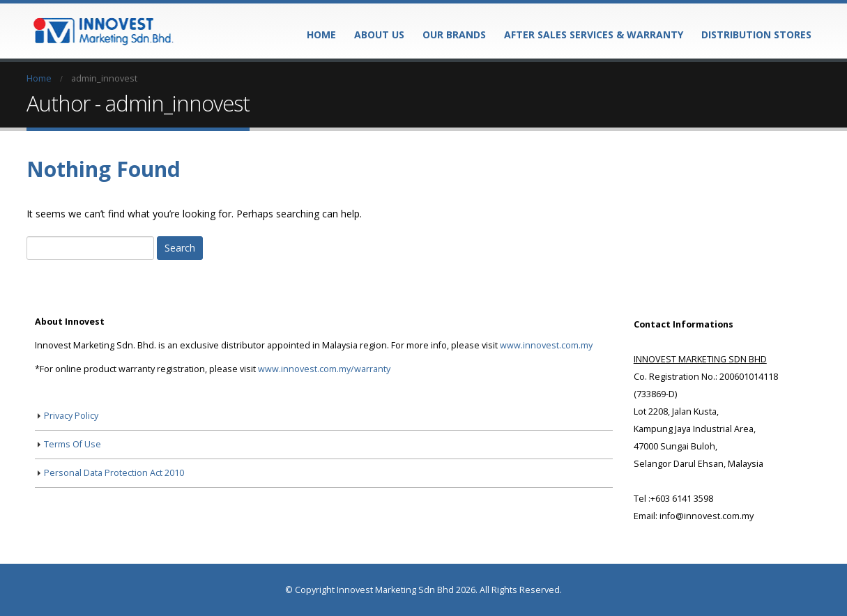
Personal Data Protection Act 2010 (114, 473)
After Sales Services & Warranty (594, 34)
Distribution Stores (756, 34)
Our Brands (454, 34)
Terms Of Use (73, 444)
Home (321, 34)
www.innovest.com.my (546, 345)
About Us (379, 34)
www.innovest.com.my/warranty (324, 369)
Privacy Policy (71, 416)
